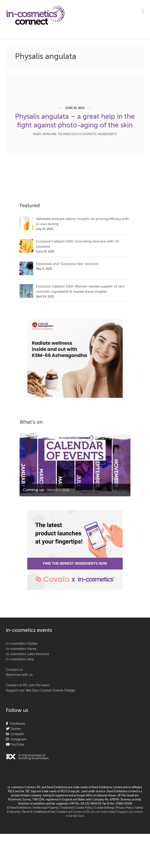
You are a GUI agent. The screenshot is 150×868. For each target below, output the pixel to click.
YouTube (17, 745)
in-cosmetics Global (22, 644)
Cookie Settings (104, 808)
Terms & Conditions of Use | (40, 812)
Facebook (17, 724)
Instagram (18, 739)
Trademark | (68, 808)
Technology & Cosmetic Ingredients (87, 134)
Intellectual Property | (46, 808)
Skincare (49, 134)
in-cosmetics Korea (21, 649)
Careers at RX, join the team (28, 685)
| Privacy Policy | (125, 808)
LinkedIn (16, 734)
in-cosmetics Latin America (27, 654)
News (37, 134)
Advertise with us (19, 675)
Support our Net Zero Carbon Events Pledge (40, 690)
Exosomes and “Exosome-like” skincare (67, 264)
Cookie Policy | (85, 808)
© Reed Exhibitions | (20, 808)
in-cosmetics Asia (20, 659)
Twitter (15, 729)
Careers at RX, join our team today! (94, 812)
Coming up (34, 490)
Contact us (14, 670)
